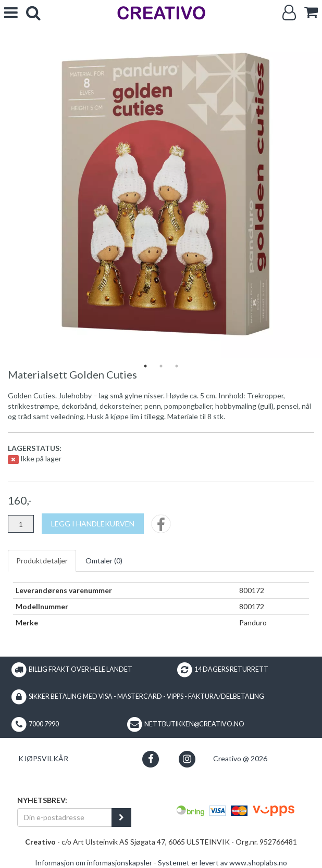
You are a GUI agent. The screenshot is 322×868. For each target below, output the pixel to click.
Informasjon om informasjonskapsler (94, 863)
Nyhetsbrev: (42, 800)
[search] (33, 13)
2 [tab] (161, 366)
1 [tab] (145, 366)
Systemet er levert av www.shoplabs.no (222, 863)
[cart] (311, 12)
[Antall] (21, 524)
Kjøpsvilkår (43, 758)
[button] (151, 759)
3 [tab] (177, 366)
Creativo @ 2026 (240, 758)
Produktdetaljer (42, 561)
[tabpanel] (161, 197)
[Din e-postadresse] (65, 817)
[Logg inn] (289, 13)
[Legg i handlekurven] (93, 524)
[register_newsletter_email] (121, 817)
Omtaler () (104, 561)
